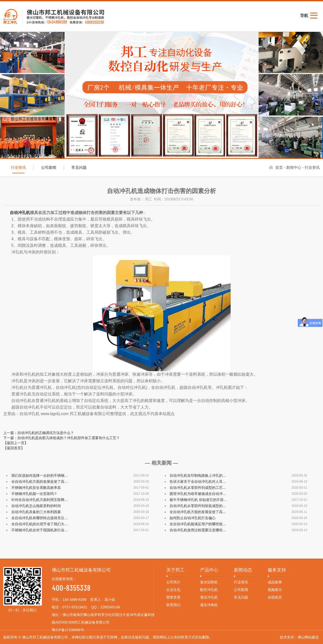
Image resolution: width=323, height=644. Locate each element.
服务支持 (277, 570)
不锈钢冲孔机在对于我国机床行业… (40, 530)
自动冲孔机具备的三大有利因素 (36, 512)
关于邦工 (175, 570)
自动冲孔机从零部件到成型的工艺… (198, 488)
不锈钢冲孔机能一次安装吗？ (34, 494)
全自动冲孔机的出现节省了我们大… (40, 524)
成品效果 (275, 582)
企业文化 (173, 590)
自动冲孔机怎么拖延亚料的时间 (36, 506)
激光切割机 (209, 582)
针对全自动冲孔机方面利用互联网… (40, 500)
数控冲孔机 (209, 590)
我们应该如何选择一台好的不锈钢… (40, 475)
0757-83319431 (75, 607)
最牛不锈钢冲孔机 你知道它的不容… (198, 500)
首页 (276, 168)
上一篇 (39, 433)
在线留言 (275, 597)
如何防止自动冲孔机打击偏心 (193, 518)
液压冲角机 (209, 605)
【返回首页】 (14, 448)
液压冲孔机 (209, 597)
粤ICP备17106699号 (68, 630)
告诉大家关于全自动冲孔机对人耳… (198, 482)
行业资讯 (18, 168)
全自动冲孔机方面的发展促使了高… (40, 482)
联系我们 (173, 605)
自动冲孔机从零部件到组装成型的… (198, 506)
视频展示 (275, 590)
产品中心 (209, 570)
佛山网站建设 (308, 637)
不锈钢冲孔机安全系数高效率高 (36, 488)
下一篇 (62, 438)
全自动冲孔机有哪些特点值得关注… (40, 518)
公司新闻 (49, 168)
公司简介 (173, 582)
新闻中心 (294, 168)
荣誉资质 (173, 597)
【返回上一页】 (16, 443)
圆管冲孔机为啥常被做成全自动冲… (198, 494)
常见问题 (79, 168)
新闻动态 (243, 570)
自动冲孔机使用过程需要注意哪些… (198, 530)
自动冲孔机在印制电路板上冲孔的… (198, 475)
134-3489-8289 (74, 600)
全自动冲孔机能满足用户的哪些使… (198, 524)
